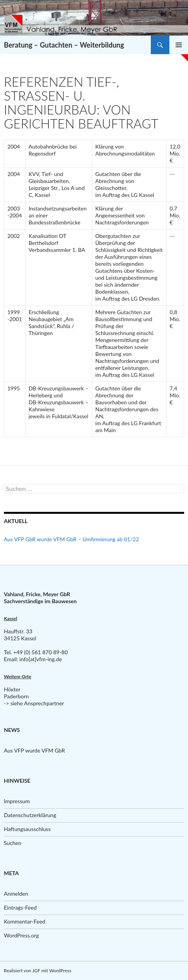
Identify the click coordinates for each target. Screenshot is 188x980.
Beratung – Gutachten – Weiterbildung (64, 45)
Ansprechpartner (44, 703)
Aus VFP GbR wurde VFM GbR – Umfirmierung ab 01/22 (72, 539)
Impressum (17, 801)
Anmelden (16, 894)
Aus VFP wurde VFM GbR (34, 750)
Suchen (13, 843)
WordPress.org (21, 935)
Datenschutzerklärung (30, 815)
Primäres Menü (179, 45)
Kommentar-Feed (25, 921)
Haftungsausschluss (27, 829)
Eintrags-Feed (20, 907)
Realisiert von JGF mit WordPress (38, 971)
